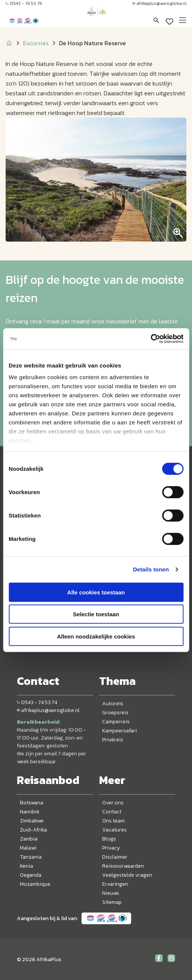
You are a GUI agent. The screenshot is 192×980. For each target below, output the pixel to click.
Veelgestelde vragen (127, 875)
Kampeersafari (119, 731)
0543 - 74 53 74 (24, 3)
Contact (112, 812)
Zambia (29, 839)
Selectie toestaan (96, 614)
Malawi (28, 848)
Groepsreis (115, 713)
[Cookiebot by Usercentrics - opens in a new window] (150, 339)
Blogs (109, 839)
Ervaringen (115, 884)
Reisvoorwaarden (123, 866)
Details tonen (151, 569)
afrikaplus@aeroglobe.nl (159, 3)
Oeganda (31, 875)
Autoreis (113, 704)
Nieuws (111, 893)
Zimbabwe (32, 821)
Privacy (111, 848)
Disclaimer (115, 857)
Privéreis (113, 740)
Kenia (26, 866)
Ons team (113, 821)
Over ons (113, 803)
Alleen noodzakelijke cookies (96, 636)
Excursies (36, 43)
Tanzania (31, 857)
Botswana (32, 803)
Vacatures (114, 830)
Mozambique (35, 884)
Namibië (30, 812)
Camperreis (116, 722)
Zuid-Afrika (33, 830)
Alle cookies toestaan (96, 592)
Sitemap (112, 902)
